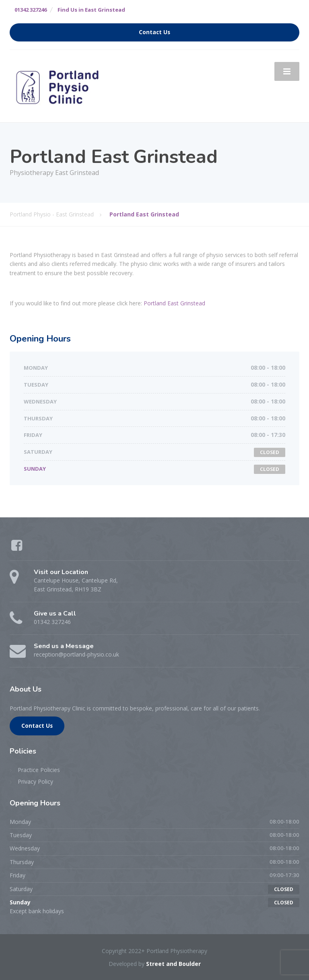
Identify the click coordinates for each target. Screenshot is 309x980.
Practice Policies (39, 770)
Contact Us (154, 32)
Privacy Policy (35, 781)
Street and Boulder (173, 964)
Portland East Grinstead (174, 303)
